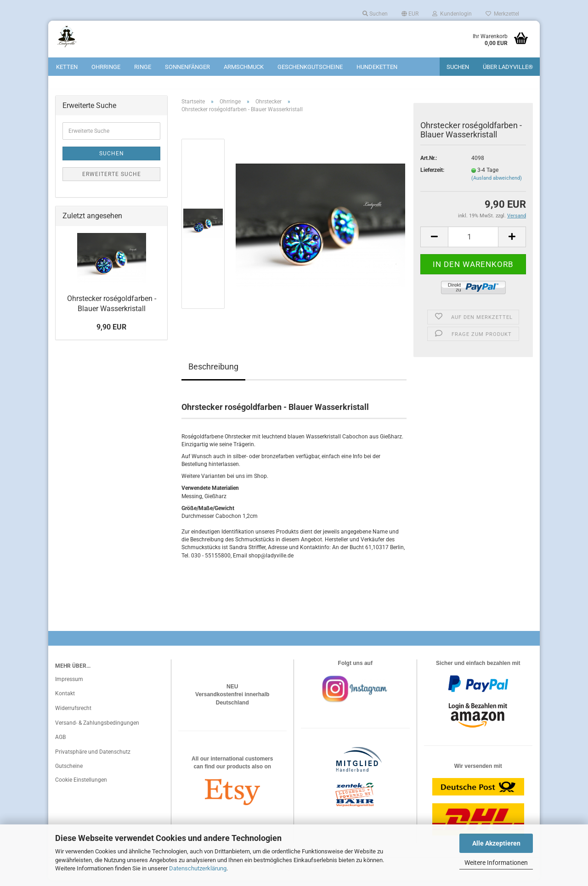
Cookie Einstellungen (81, 785)
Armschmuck (244, 67)
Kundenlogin (452, 14)
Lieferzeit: (432, 176)
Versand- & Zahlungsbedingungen (97, 728)
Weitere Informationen (496, 863)
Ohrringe (106, 67)
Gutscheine (69, 772)
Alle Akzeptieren (496, 843)
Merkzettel (502, 14)
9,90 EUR (111, 333)
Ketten (67, 67)
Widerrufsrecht (73, 714)
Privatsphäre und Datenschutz (93, 757)
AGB (60, 743)
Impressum (69, 685)
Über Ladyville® (508, 67)
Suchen (375, 14)
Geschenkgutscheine (310, 67)
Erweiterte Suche (112, 180)
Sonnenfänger (187, 67)
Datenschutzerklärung (198, 868)
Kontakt (65, 699)
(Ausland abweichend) (497, 184)
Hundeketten (377, 67)
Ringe (143, 67)
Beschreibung (213, 372)
